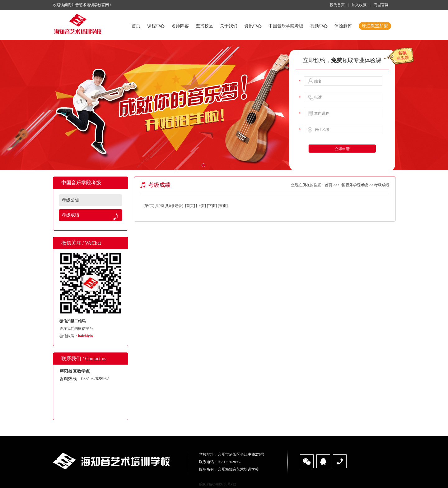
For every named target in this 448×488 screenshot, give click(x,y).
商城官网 (381, 5)
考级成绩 (71, 215)
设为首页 (337, 5)
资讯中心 (253, 26)
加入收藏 (359, 5)
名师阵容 (180, 26)
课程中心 (156, 26)
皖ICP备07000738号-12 (218, 484)
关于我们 (229, 26)
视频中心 (319, 26)
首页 (136, 26)
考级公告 (71, 200)
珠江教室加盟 (375, 26)
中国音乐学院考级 (286, 26)
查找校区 (204, 26)
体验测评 (343, 26)
